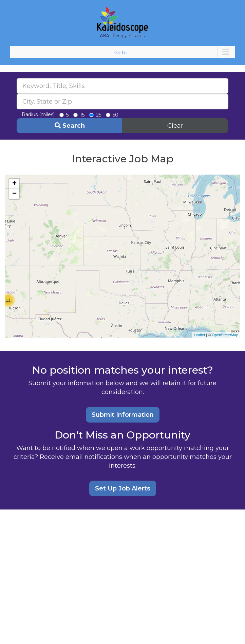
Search (70, 126)
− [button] (14, 194)
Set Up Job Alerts (123, 488)
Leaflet (199, 335)
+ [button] (14, 184)
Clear (175, 126)
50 (112, 115)
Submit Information (123, 415)
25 (95, 115)
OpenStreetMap (225, 335)
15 (79, 115)
